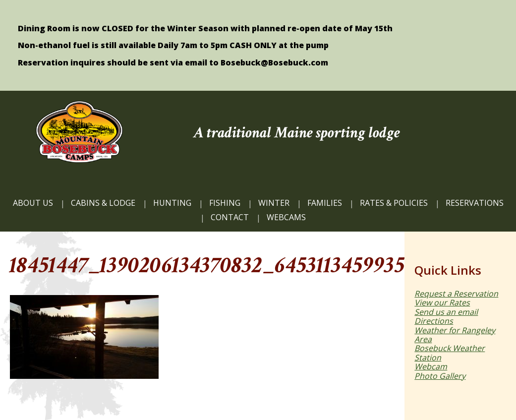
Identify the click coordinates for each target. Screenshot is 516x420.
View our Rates (442, 302)
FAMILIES (325, 203)
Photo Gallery (440, 376)
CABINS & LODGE (103, 203)
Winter (274, 203)
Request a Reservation (456, 294)
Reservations (475, 203)
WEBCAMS (286, 217)
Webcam (431, 366)
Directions (434, 321)
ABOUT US (33, 203)
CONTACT (230, 217)
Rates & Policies (394, 203)
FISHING (225, 203)
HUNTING (172, 203)
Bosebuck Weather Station (450, 353)
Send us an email (446, 312)
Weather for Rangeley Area (455, 335)
